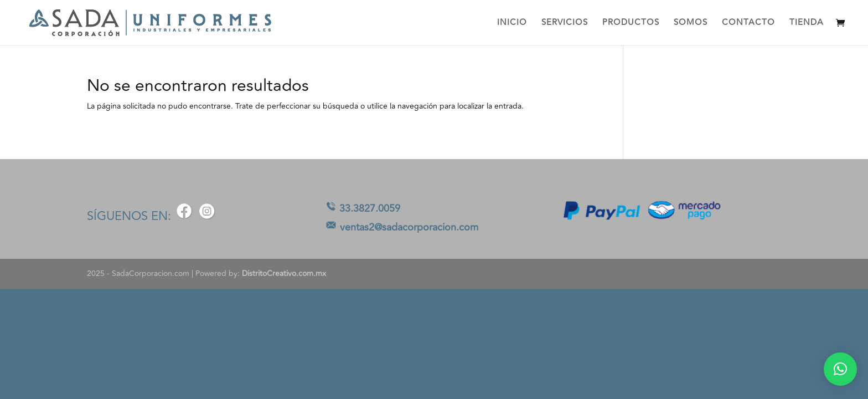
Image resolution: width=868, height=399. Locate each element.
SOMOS (691, 24)
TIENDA (807, 24)
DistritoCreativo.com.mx (284, 273)
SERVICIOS (565, 24)
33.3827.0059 (370, 208)
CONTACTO (748, 24)
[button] (840, 369)
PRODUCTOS (631, 24)
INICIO (512, 24)
